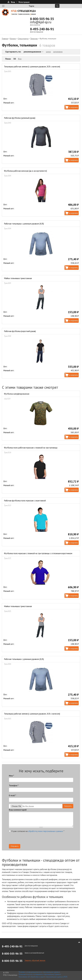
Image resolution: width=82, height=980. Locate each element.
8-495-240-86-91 (42, 29)
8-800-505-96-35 (42, 19)
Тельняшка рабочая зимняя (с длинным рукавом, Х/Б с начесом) (32, 66)
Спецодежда (23, 39)
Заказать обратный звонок (35, 960)
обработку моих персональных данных (45, 831)
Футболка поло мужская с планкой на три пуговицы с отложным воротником (38, 553)
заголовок (58, 52)
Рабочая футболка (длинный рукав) (20, 118)
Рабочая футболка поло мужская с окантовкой (25, 501)
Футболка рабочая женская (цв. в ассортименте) (25, 171)
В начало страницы (77, 942)
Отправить (15, 846)
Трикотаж (34, 39)
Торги (31, 6)
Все (20, 59)
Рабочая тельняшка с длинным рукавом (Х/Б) (24, 224)
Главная (5, 39)
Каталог (13, 39)
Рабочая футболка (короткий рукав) (20, 331)
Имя (11, 776)
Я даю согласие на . (37, 831)
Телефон (14, 785)
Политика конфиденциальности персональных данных (39, 972)
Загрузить (68, 806)
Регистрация (24, 2)
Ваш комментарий (18, 810)
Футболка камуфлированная (17, 394)
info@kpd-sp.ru (41, 22)
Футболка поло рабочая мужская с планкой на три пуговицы (31, 448)
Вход (13, 2)
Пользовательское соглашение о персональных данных (40, 974)
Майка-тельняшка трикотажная (18, 278)
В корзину (74, 107)
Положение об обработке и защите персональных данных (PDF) (43, 977)
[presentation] (28, 839)
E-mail (12, 795)
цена (48, 52)
